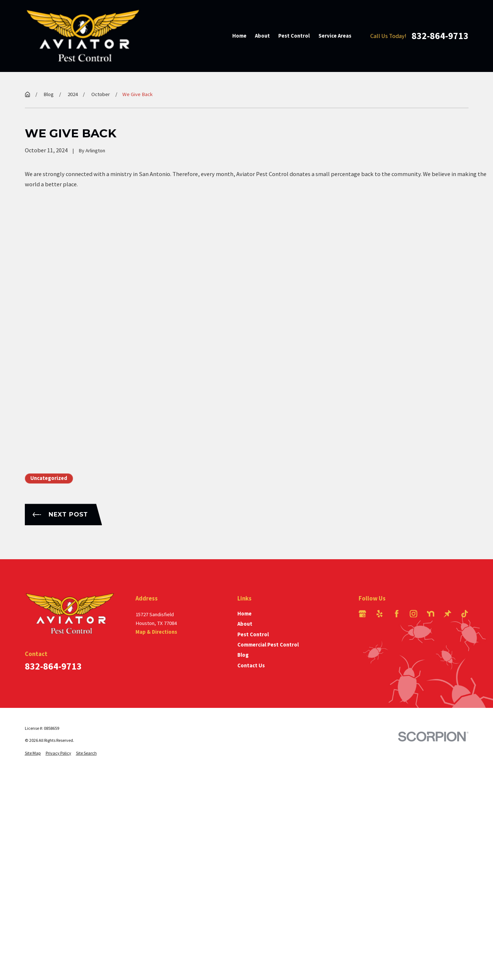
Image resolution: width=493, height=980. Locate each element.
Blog (243, 655)
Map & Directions (156, 632)
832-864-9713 (440, 36)
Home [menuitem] (239, 36)
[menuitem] (33, 753)
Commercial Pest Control (268, 645)
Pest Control (253, 634)
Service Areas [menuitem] (335, 36)
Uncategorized (49, 478)
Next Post (60, 514)
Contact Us (251, 666)
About (245, 624)
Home (244, 614)
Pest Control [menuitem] (294, 36)
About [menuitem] (262, 36)
